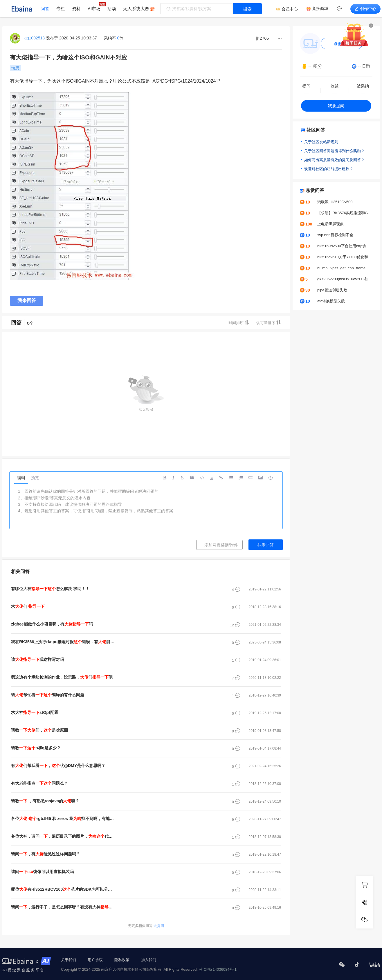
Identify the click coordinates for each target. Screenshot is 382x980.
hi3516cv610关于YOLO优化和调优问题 (345, 257)
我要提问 (336, 106)
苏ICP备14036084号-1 (218, 969)
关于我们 (69, 960)
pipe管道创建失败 (332, 290)
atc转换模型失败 (331, 301)
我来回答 (27, 300)
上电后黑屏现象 (330, 224)
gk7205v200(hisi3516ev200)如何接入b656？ (345, 279)
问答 (45, 9)
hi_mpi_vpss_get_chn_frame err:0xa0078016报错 (345, 268)
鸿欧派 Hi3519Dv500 (335, 202)
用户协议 (95, 960)
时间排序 (239, 322)
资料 (76, 9)
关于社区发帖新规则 (321, 142)
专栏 (61, 9)
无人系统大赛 (136, 9)
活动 (112, 9)
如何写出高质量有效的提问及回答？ (334, 160)
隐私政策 (122, 960)
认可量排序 (269, 322)
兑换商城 (320, 8)
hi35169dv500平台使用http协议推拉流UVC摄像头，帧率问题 (345, 246)
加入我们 (149, 960)
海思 (15, 68)
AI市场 (94, 9)
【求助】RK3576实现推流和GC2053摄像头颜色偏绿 (345, 213)
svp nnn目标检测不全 (335, 235)
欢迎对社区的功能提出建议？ (329, 169)
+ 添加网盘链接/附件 (219, 545)
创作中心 (365, 9)
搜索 (247, 9)
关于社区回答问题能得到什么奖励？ (334, 151)
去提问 (146, 926)
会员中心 (290, 9)
